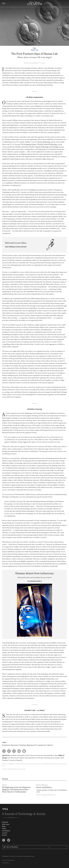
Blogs (4, 827)
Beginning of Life (32, 745)
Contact (5, 833)
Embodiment (6, 745)
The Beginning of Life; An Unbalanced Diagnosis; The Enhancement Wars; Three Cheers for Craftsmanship (16, 790)
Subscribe (5, 822)
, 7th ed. (60, 145)
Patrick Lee (27, 63)
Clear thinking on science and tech (16, 247)
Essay (34, 48)
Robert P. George (40, 63)
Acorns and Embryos (44, 787)
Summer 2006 (35, 50)
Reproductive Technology (18, 745)
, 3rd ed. (46, 142)
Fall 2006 (4, 785)
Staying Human (42, 745)
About (4, 829)
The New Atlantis (10, 860)
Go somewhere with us (35, 581)
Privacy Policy (5, 863)
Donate (5, 835)
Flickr (24, 769)
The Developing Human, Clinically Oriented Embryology (39, 145)
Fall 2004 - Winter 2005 (42, 785)
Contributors (6, 831)
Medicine (50, 745)
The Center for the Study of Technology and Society (21, 856)
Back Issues (6, 824)
